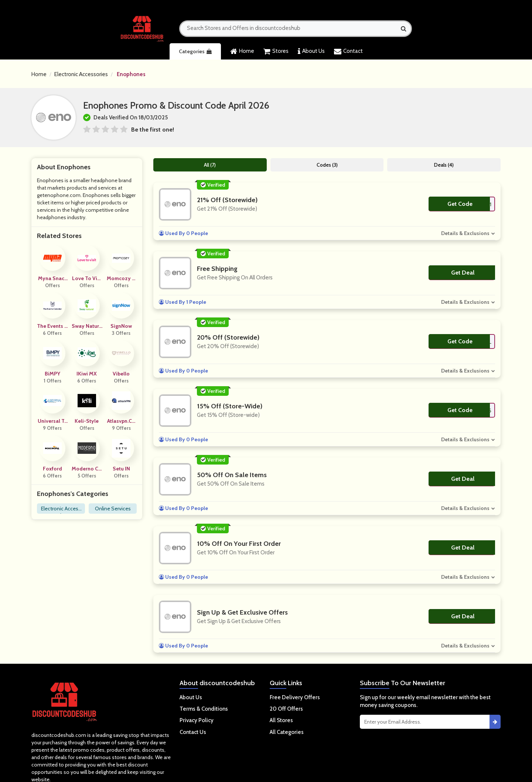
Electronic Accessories (81, 74)
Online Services (113, 509)
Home (242, 51)
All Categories (287, 732)
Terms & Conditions (204, 709)
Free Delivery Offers (295, 697)
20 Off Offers (286, 709)
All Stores (281, 720)
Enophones (131, 74)
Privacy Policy (197, 720)
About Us (311, 51)
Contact (348, 51)
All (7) (210, 165)
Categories (195, 51)
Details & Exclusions (465, 233)
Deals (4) (444, 165)
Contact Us (193, 732)
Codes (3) (327, 165)
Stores (276, 51)
